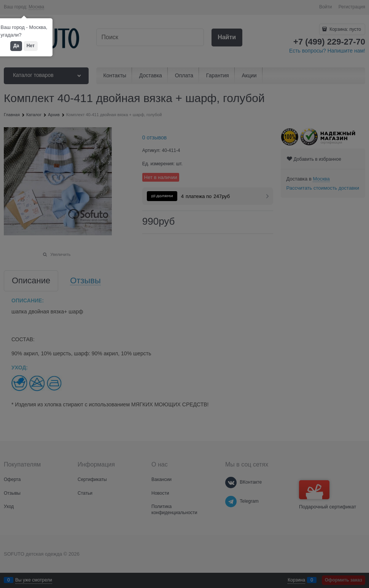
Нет (31, 46)
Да (16, 46)
